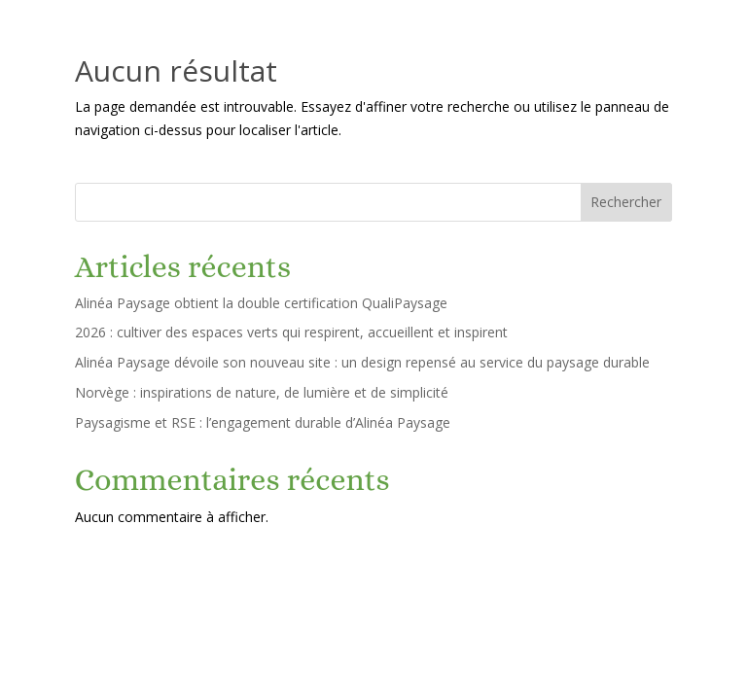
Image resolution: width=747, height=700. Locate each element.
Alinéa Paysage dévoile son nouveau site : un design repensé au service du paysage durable (362, 362)
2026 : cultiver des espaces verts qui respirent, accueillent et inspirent (291, 332)
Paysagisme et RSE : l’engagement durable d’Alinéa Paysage (263, 422)
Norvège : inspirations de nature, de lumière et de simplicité (262, 392)
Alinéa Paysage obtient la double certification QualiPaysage (261, 303)
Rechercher (626, 202)
